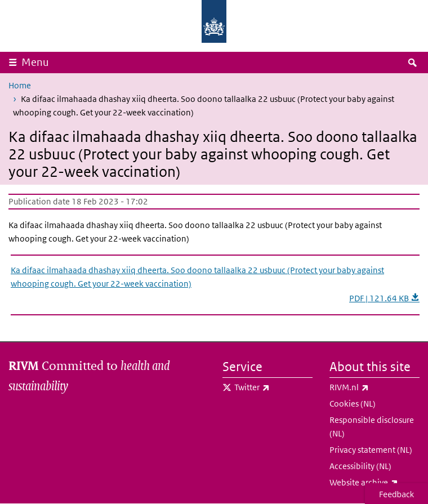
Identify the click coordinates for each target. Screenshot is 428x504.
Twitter (273, 387)
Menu (35, 62)
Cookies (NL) (353, 403)
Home (20, 85)
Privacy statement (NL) (371, 450)
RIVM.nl (374, 387)
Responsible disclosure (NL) (372, 427)
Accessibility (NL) (360, 466)
